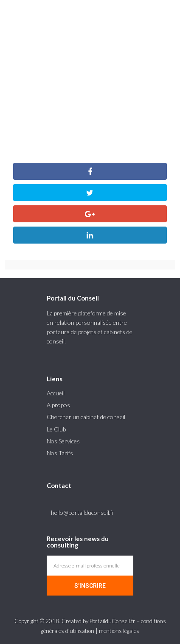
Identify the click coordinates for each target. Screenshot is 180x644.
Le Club (56, 429)
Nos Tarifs (60, 453)
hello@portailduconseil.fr (83, 512)
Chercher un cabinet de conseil (86, 417)
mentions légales (119, 631)
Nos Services (63, 441)
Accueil (56, 393)
